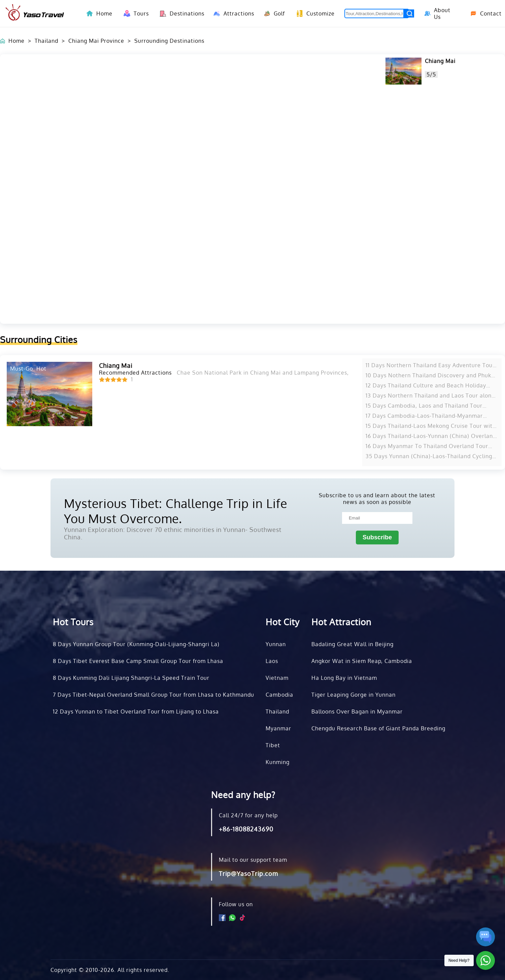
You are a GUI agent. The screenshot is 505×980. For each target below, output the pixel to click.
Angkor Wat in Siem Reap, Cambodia (362, 661)
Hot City (283, 622)
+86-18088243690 (246, 829)
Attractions (232, 13)
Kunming (278, 762)
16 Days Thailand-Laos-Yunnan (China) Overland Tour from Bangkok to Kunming (431, 436)
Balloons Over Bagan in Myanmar (357, 712)
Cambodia (279, 695)
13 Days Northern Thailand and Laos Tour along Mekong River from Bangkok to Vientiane (430, 396)
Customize (314, 13)
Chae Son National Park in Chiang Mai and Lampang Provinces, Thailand (275, 373)
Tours (135, 13)
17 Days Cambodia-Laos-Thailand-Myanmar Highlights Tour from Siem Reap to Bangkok (426, 416)
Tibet (273, 745)
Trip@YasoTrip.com (248, 874)
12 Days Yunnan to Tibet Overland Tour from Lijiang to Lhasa (136, 712)
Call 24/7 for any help (248, 815)
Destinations (180, 13)
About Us (436, 13)
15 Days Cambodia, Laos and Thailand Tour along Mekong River (424, 406)
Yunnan (276, 644)
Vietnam (277, 678)
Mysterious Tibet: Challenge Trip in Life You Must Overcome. (176, 511)
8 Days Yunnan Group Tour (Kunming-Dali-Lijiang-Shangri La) (136, 644)
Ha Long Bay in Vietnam (344, 678)
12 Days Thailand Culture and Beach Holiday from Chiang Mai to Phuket (426, 385)
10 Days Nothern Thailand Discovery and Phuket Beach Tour (431, 375)
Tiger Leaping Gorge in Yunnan (353, 695)
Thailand (46, 41)
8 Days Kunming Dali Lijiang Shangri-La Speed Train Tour (131, 678)
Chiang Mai (440, 61)
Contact (483, 13)
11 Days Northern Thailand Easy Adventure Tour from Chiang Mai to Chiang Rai (430, 365)
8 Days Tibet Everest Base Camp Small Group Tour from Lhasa (138, 661)
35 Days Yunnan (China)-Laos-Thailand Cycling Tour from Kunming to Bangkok (429, 456)
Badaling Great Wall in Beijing (352, 644)
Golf (273, 13)
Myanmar (278, 728)
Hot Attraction (341, 622)
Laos (272, 661)
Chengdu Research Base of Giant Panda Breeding (378, 728)
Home (104, 13)
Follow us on (236, 904)
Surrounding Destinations (169, 41)
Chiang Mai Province (96, 41)
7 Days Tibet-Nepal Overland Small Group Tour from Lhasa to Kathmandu (154, 695)
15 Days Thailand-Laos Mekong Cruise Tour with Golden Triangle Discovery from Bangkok (431, 426)
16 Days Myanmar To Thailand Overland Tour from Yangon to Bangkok (427, 446)
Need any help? (243, 795)
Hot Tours (73, 622)
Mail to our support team (253, 860)
